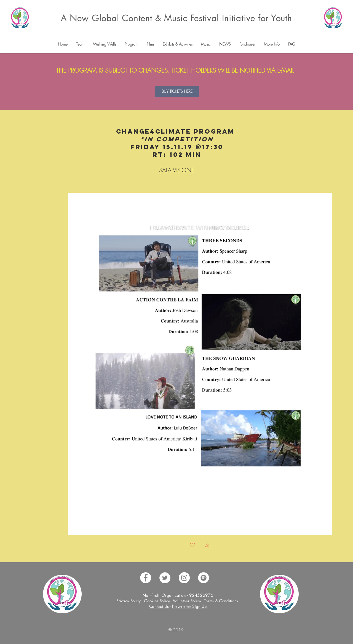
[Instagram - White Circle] (184, 578)
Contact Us (159, 606)
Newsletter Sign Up (189, 606)
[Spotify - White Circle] (204, 578)
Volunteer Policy (186, 601)
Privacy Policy (129, 601)
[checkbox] (192, 545)
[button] (80, 44)
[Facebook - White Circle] (146, 578)
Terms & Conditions (221, 601)
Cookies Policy (157, 601)
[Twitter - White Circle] (165, 578)
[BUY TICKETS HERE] (177, 91)
